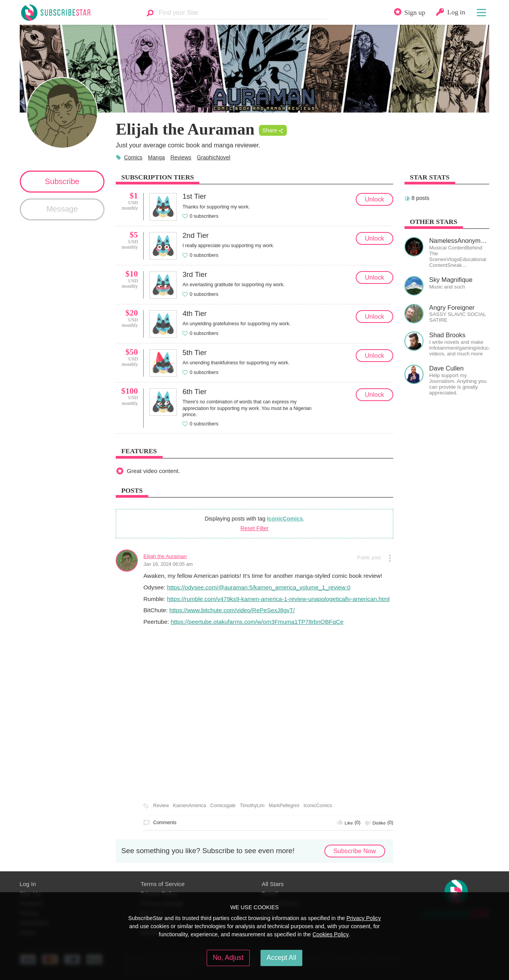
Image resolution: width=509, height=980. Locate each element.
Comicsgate (223, 806)
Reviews (181, 157)
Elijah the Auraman (165, 556)
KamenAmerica (189, 806)
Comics (133, 157)
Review (161, 806)
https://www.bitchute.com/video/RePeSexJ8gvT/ (232, 610)
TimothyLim (252, 806)
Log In (28, 884)
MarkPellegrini (284, 806)
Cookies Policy (331, 934)
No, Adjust (228, 958)
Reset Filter (254, 528)
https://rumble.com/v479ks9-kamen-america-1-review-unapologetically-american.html (278, 599)
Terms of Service (163, 884)
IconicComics (285, 519)
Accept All (282, 958)
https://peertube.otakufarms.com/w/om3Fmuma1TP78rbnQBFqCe (257, 622)
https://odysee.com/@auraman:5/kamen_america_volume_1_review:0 (259, 587)
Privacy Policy (364, 918)
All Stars (273, 884)
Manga (156, 157)
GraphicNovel (213, 157)
